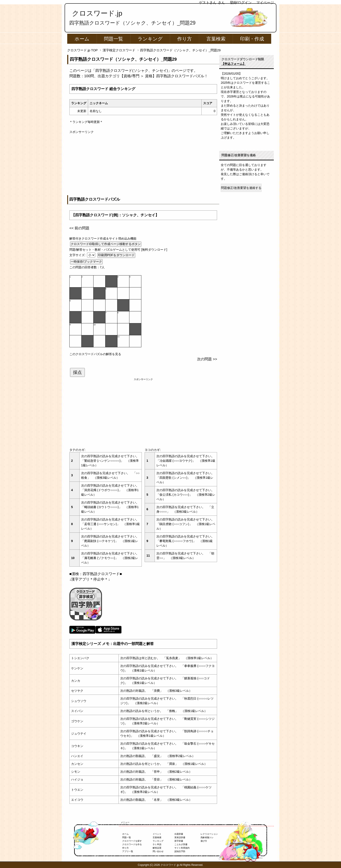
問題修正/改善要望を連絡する (241, 188)
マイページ (265, 3)
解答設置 (157, 848)
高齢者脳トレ (207, 837)
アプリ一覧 (128, 851)
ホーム (82, 39)
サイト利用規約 (182, 848)
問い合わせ (158, 851)
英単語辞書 (180, 837)
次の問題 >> (207, 359)
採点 (77, 372)
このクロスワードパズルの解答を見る (95, 354)
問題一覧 (114, 39)
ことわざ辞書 (181, 844)
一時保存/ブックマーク (86, 262)
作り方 (185, 39)
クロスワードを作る (132, 844)
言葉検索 (216, 39)
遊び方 (204, 841)
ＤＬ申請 (157, 844)
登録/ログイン (241, 3)
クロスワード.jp (97, 13)
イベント (157, 834)
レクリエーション (209, 834)
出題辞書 (179, 834)
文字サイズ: (78, 255)
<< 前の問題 (79, 228)
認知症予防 (180, 851)
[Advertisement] (143, 165)
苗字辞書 (179, 841)
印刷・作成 (252, 39)
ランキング (150, 39)
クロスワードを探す (132, 841)
